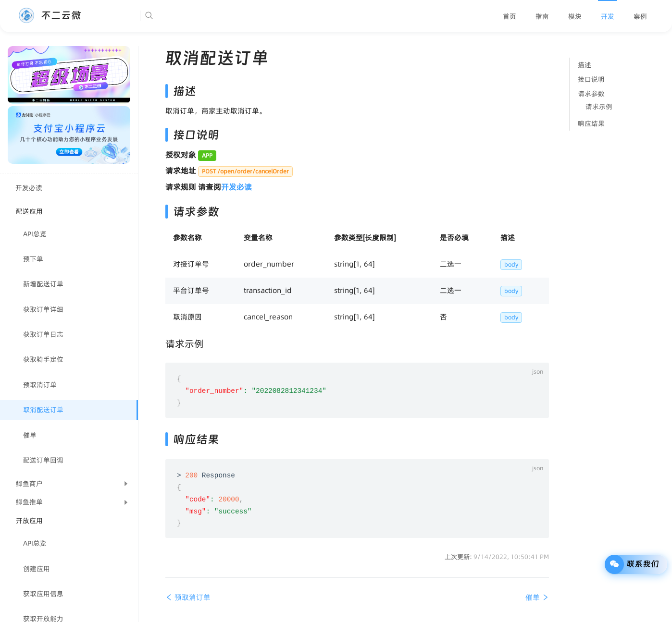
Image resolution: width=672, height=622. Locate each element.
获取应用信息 (43, 594)
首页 (510, 16)
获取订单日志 (43, 334)
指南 (542, 16)
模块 (575, 16)
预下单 (33, 259)
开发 (608, 16)
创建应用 (37, 569)
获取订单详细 (43, 309)
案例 (640, 16)
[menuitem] (510, 16)
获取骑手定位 (43, 359)
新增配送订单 (43, 284)
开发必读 (29, 188)
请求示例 (599, 107)
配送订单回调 (43, 460)
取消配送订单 (43, 410)
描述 (585, 65)
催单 (30, 435)
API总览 (35, 234)
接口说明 (591, 79)
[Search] (178, 16)
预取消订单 (40, 385)
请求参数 (591, 94)
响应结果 (591, 123)
